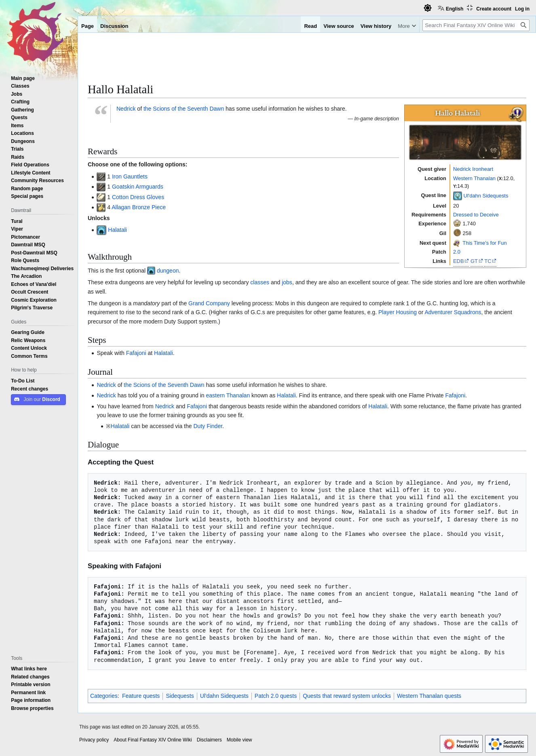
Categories (104, 696)
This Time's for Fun (484, 243)
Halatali (117, 230)
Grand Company (209, 303)
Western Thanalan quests (429, 696)
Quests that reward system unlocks (347, 696)
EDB (459, 261)
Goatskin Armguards (138, 187)
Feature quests (141, 696)
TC (488, 261)
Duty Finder (208, 426)
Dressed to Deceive (476, 214)
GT (474, 261)
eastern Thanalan (228, 395)
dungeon (168, 271)
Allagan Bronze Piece (139, 207)
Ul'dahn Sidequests (486, 195)
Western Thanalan (474, 178)
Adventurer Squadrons (453, 312)
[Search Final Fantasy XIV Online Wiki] (476, 25)
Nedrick (126, 109)
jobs (287, 282)
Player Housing (398, 312)
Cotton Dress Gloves (138, 197)
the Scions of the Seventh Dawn (184, 109)
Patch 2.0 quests (276, 696)
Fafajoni (136, 353)
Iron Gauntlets (130, 176)
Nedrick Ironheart (473, 169)
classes (260, 282)
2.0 (457, 252)
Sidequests (180, 696)
